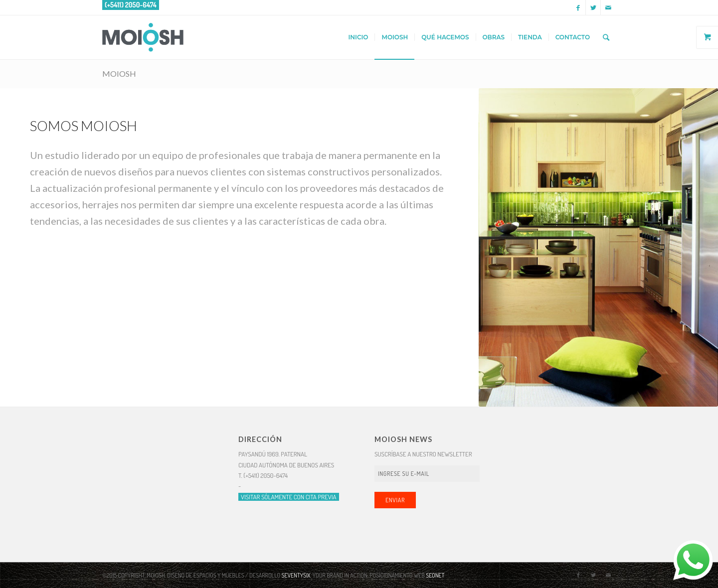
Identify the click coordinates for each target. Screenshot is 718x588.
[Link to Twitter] (593, 7)
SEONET (435, 575)
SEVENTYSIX (296, 575)
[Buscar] (606, 37)
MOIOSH (119, 73)
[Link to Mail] (608, 7)
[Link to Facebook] (578, 7)
